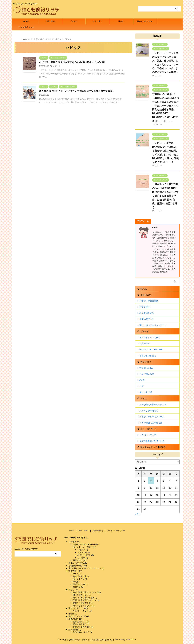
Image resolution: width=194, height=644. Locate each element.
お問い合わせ (98, 531)
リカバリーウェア (148, 435)
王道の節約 (50, 21)
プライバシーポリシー (116, 531)
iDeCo (142, 380)
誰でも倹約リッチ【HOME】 (26, 28)
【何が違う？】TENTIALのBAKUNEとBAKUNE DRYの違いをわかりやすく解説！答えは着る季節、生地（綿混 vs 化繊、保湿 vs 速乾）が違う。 (166, 196)
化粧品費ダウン (147, 319)
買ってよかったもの (149, 411)
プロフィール (84, 531)
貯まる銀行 (145, 307)
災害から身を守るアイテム (152, 417)
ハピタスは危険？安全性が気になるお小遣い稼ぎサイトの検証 (72, 62)
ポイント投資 (146, 392)
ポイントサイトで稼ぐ (150, 337)
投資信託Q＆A (146, 368)
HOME (26, 21)
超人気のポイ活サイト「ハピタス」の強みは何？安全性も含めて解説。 (77, 91)
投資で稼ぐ (97, 21)
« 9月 (138, 514)
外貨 (142, 386)
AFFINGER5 (131, 640)
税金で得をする (147, 313)
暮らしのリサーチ (145, 21)
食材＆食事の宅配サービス (152, 441)
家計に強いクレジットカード (153, 325)
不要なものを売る (148, 356)
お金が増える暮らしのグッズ (153, 404)
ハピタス (57, 66)
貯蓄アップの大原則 (149, 301)
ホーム (72, 531)
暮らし (121, 21)
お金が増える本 (147, 374)
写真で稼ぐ (145, 344)
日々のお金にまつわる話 (151, 423)
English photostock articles (152, 350)
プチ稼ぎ (74, 21)
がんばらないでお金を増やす (26, 549)
